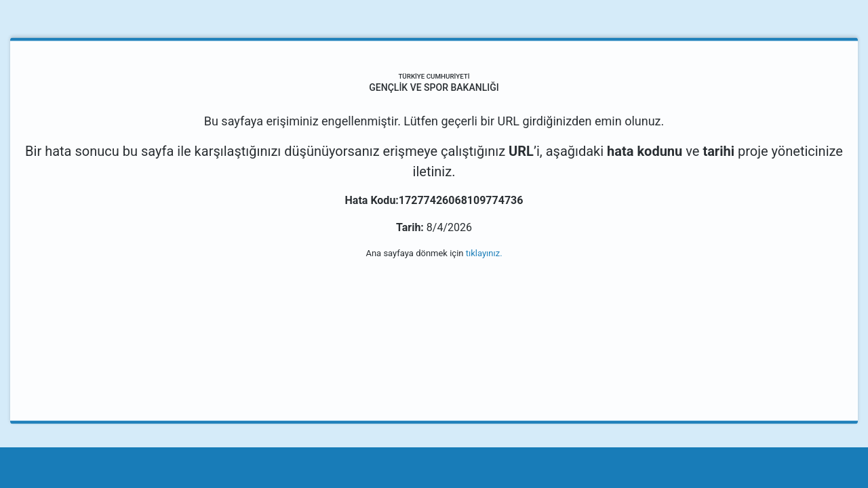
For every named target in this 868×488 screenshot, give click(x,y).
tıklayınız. (484, 253)
